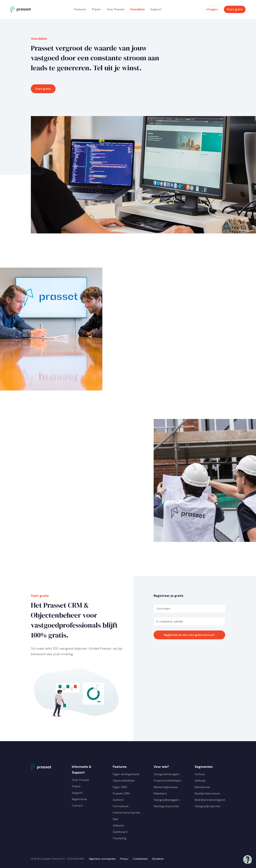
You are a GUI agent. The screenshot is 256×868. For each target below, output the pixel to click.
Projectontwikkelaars (168, 781)
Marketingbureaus (166, 787)
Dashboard (120, 832)
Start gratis (235, 9)
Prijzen (96, 9)
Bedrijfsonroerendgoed (210, 800)
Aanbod (118, 800)
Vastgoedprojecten (208, 806)
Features (80, 9)
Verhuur (200, 774)
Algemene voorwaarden (102, 859)
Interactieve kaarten (127, 813)
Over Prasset (116, 9)
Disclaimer (158, 859)
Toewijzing (120, 838)
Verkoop (200, 781)
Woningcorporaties (166, 806)
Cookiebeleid (140, 859)
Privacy (124, 859)
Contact (77, 806)
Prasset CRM (121, 793)
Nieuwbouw (202, 787)
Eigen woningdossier (126, 774)
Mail (115, 819)
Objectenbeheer (124, 781)
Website (118, 825)
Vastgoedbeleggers (167, 800)
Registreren (79, 799)
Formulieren (121, 806)
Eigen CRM (120, 787)
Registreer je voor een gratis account (189, 635)
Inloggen (212, 9)
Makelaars (160, 793)
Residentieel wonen (207, 793)
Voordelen (137, 9)
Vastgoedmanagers (167, 774)
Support (156, 9)
